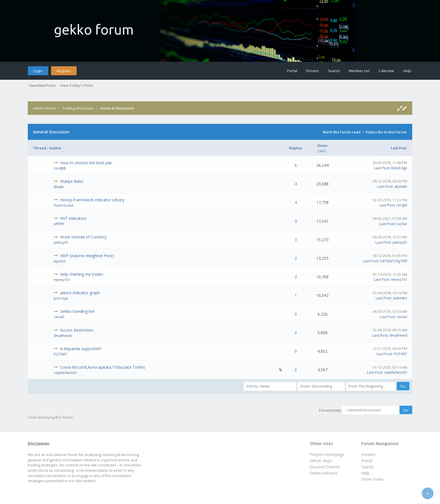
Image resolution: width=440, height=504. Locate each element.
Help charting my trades (82, 274)
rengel (402, 205)
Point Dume (64, 205)
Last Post (399, 148)
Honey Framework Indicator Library (92, 200)
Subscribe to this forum (386, 132)
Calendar (386, 71)
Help (407, 71)
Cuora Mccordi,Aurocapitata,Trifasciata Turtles (103, 367)
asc (322, 151)
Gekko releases (324, 473)
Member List (359, 71)
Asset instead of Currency (83, 237)
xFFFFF (59, 224)
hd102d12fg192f (394, 261)
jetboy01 (61, 242)
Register (64, 71)
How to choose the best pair (86, 163)
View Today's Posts (77, 85)
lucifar (402, 224)
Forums (312, 71)
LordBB (60, 168)
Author (56, 148)
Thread (40, 148)
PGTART (61, 354)
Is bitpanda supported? (81, 349)
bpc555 (60, 261)
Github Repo (321, 461)
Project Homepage (327, 454)
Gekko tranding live (77, 311)
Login (38, 71)
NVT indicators (73, 218)
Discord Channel (325, 467)
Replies (295, 148)
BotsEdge (399, 168)
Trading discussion (78, 108)
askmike (400, 298)
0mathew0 (63, 336)
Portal (292, 71)
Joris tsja (61, 298)
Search (334, 71)
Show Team (372, 479)
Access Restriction (77, 330)
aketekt (401, 186)
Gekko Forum (44, 108)
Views (322, 145)
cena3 (59, 317)
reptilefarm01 (65, 373)
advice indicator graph (80, 293)
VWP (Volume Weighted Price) (87, 256)
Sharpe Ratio (72, 181)
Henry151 (62, 280)
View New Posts (42, 85)
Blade (59, 187)
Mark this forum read (342, 132)
